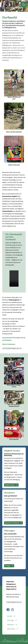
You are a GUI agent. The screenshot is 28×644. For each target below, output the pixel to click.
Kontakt (10, 616)
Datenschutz (11, 629)
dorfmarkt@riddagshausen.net (12, 348)
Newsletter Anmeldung (12, 523)
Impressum (11, 625)
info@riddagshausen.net (14, 602)
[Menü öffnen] (24, 4)
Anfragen (8, 566)
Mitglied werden (10, 485)
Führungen (10, 620)
